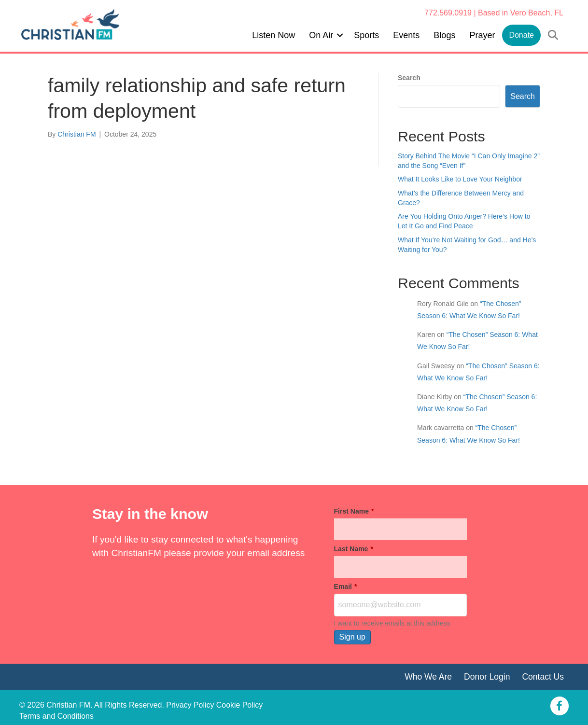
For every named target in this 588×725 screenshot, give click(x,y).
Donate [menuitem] (521, 35)
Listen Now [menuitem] (273, 35)
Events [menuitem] (406, 35)
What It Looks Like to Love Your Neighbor (460, 179)
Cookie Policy (240, 705)
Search (409, 78)
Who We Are (428, 677)
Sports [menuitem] (366, 35)
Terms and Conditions (57, 716)
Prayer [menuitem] (482, 35)
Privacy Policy (190, 705)
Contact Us (543, 677)
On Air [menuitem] (321, 35)
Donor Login (487, 677)
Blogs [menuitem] (444, 35)
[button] (340, 35)
